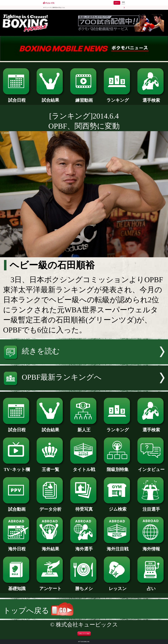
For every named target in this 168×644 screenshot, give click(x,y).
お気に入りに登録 (84, 634)
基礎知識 (17, 586)
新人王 (84, 428)
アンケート (50, 586)
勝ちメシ (84, 586)
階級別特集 (118, 467)
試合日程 (17, 98)
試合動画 (17, 507)
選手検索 (151, 98)
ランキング (118, 98)
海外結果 (50, 547)
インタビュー (151, 467)
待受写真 (84, 507)
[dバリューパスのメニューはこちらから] (123, 3)
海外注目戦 (118, 547)
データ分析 (50, 507)
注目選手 (151, 507)
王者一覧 (50, 467)
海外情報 (151, 547)
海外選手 (84, 547)
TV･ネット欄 (17, 467)
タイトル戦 (84, 467)
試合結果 (50, 98)
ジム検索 (118, 507)
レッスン (118, 586)
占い (151, 586)
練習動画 (84, 98)
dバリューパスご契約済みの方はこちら (54, 8)
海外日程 (17, 547)
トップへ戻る (38, 610)
